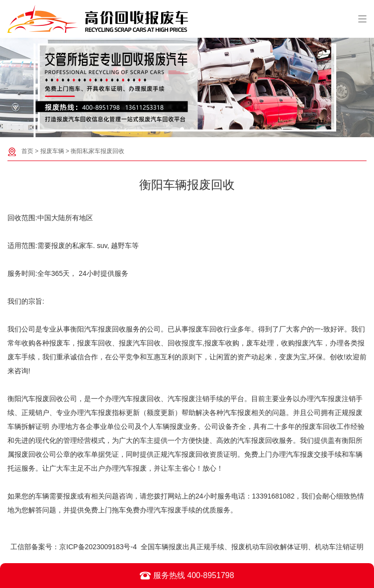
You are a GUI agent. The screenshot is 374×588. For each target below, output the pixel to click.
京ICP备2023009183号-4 (98, 547)
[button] (182, 129)
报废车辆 (52, 151)
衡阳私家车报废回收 (97, 151)
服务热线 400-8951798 (187, 576)
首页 (27, 151)
